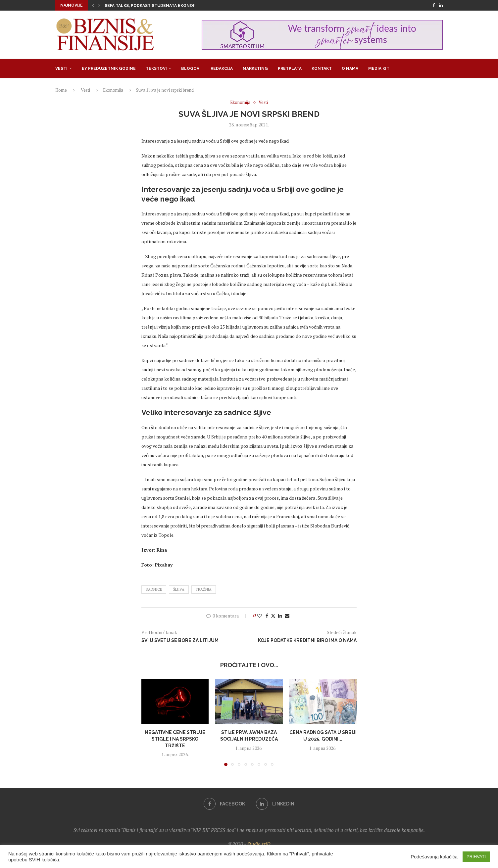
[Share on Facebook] (267, 616)
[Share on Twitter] (273, 616)
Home (61, 90)
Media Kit (379, 69)
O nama (350, 69)
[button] (93, 5)
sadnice (154, 589)
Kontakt (322, 69)
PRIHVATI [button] (476, 857)
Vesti (61, 69)
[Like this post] (260, 616)
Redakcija (222, 69)
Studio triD (259, 844)
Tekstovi (156, 69)
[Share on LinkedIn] (280, 616)
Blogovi (191, 69)
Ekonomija (113, 90)
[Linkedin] (441, 5)
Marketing (255, 69)
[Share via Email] (287, 616)
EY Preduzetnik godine (109, 69)
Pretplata (290, 69)
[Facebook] (434, 5)
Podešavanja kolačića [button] (434, 857)
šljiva (179, 589)
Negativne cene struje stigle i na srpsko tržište (175, 739)
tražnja (204, 589)
